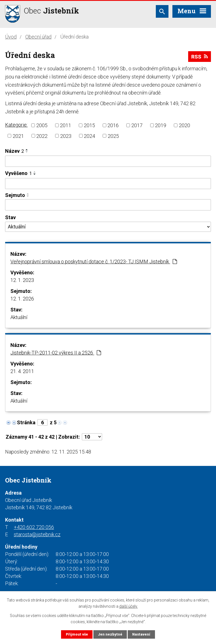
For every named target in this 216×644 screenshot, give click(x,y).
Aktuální (19, 317)
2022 (42, 136)
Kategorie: (16, 125)
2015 (89, 125)
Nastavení (141, 634)
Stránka (26, 422)
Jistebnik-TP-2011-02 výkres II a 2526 (56, 353)
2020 (184, 125)
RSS (200, 57)
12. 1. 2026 (22, 299)
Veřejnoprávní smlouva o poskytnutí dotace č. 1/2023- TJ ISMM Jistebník (94, 262)
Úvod (11, 37)
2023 (66, 136)
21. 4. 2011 (22, 371)
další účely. (129, 606)
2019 (161, 125)
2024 (89, 136)
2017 (137, 125)
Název (14, 151)
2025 (113, 136)
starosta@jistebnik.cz (37, 534)
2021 (18, 136)
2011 (66, 125)
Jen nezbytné (110, 634)
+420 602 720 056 (34, 527)
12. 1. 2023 (22, 280)
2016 (113, 125)
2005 (42, 125)
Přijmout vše (77, 634)
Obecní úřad (38, 37)
